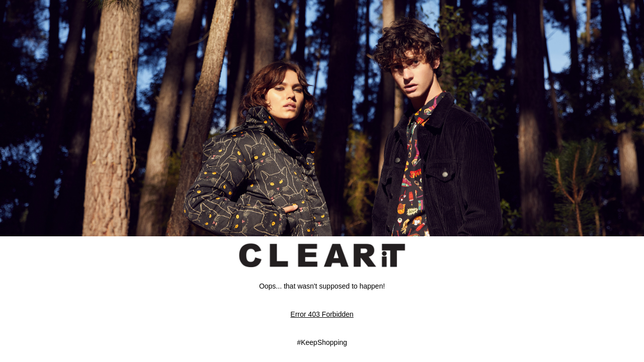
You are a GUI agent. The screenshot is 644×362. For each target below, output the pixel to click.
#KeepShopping (322, 342)
